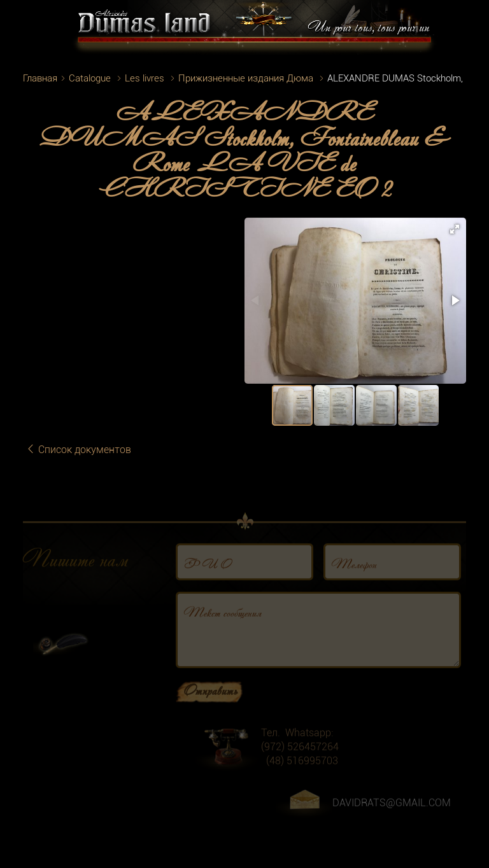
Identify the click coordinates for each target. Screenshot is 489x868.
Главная (40, 78)
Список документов (78, 450)
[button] (455, 229)
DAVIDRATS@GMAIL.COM (392, 813)
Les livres (145, 78)
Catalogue (90, 78)
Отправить (210, 700)
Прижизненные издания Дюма (246, 78)
